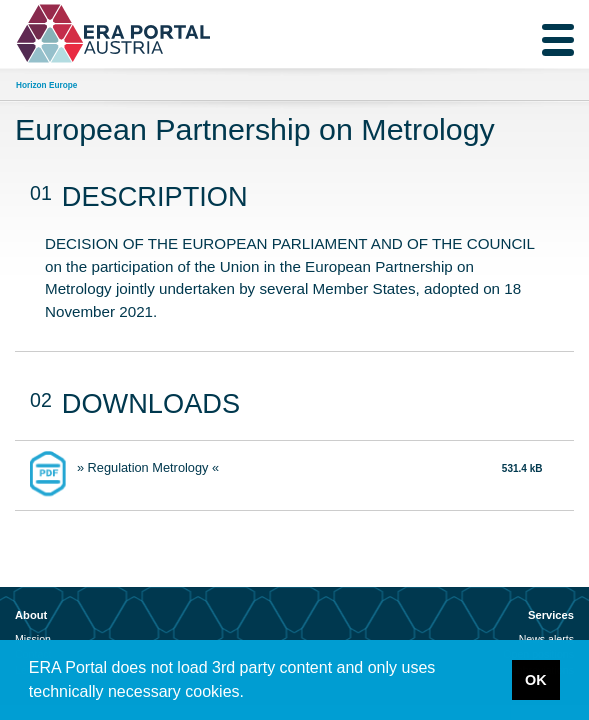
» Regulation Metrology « (148, 467)
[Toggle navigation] (558, 40)
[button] (251, 694)
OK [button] (536, 680)
